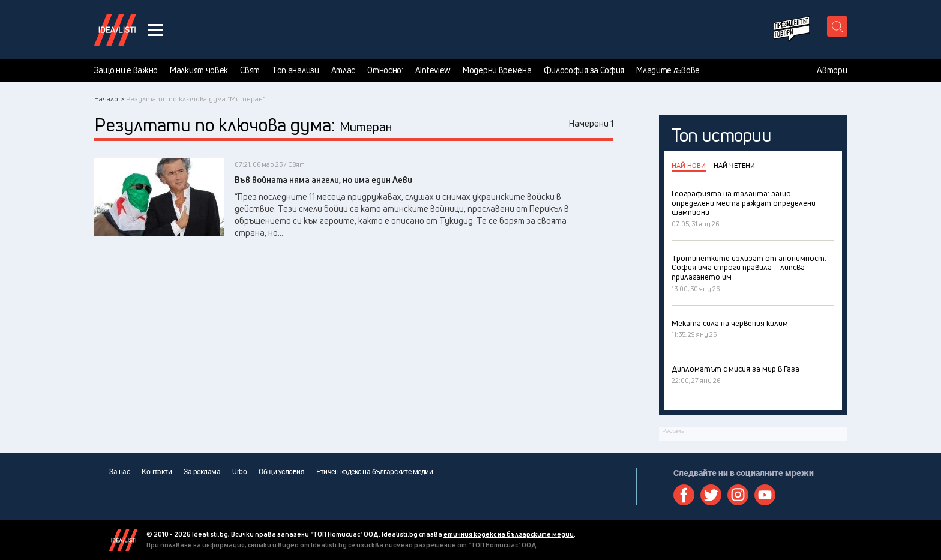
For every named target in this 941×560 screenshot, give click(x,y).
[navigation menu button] (156, 30)
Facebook (684, 495)
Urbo (239, 472)
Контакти (157, 472)
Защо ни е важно (126, 70)
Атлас (344, 70)
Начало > (109, 99)
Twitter (711, 495)
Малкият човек (199, 70)
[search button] (837, 26)
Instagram (738, 495)
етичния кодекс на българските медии (509, 534)
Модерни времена (497, 70)
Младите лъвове (668, 70)
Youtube (765, 495)
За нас (119, 472)
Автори (832, 70)
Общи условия (281, 472)
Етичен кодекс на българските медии (374, 472)
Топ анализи (296, 70)
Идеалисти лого (115, 29)
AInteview (433, 70)
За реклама (202, 472)
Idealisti (123, 540)
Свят (250, 70)
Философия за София (584, 70)
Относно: (385, 70)
